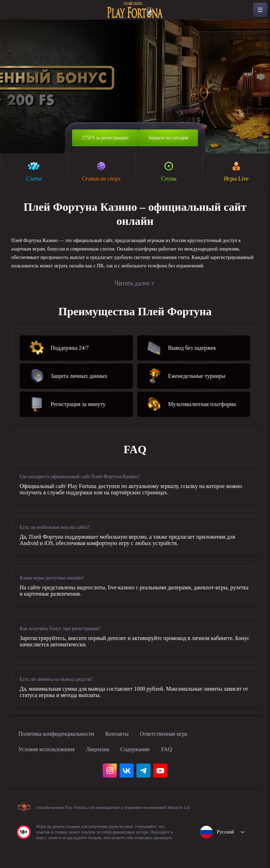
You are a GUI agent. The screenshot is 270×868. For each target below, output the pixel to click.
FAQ (188, 765)
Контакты (133, 749)
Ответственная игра (186, 749)
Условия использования (52, 765)
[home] (135, 10)
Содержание (153, 765)
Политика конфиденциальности (63, 749)
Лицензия (110, 765)
